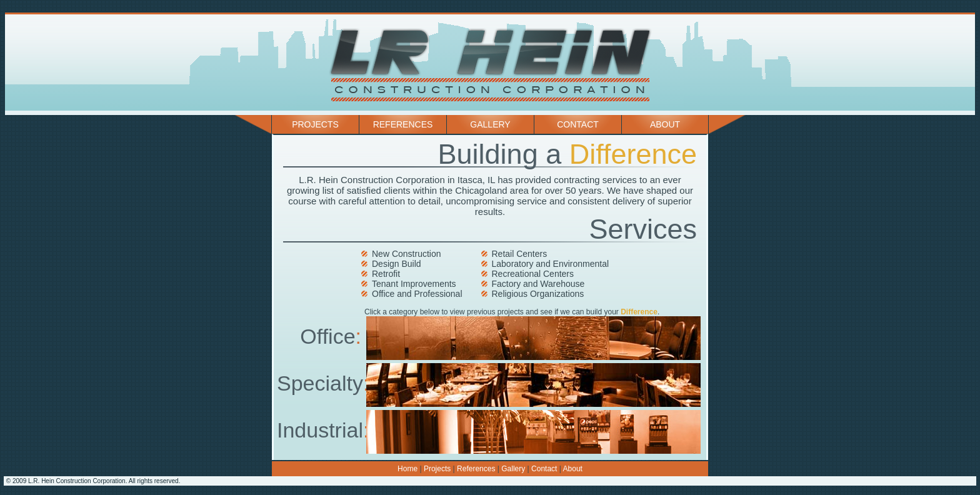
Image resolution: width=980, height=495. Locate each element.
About (665, 124)
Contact (578, 124)
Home (407, 469)
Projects (315, 124)
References (403, 124)
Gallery (490, 124)
